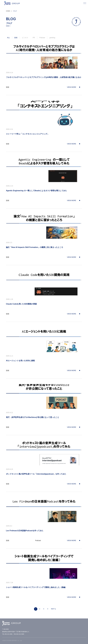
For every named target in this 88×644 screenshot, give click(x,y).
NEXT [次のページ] (53, 609)
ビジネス (25, 38)
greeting (52, 38)
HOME (8, 11)
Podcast (42, 38)
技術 (16, 38)
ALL (9, 38)
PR (34, 38)
